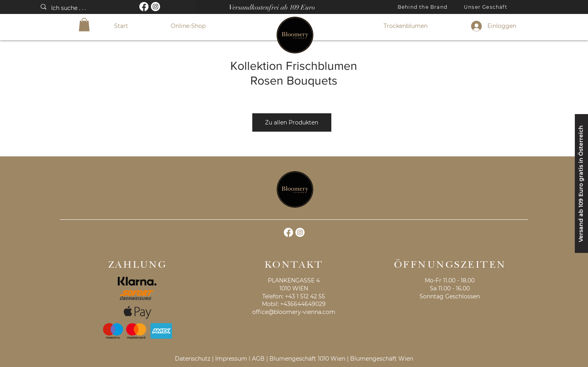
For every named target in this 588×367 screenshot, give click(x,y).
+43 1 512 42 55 (305, 296)
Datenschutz (193, 359)
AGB (258, 359)
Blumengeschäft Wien (382, 359)
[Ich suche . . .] (84, 8)
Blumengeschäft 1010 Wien (307, 359)
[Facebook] (144, 7)
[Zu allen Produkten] (292, 122)
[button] (84, 25)
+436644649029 (303, 304)
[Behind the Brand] (423, 7)
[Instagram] (155, 7)
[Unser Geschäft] (486, 7)
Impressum (231, 359)
